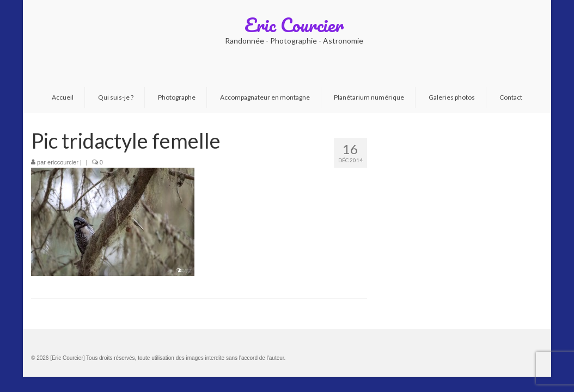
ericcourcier (63, 162)
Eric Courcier (294, 24)
